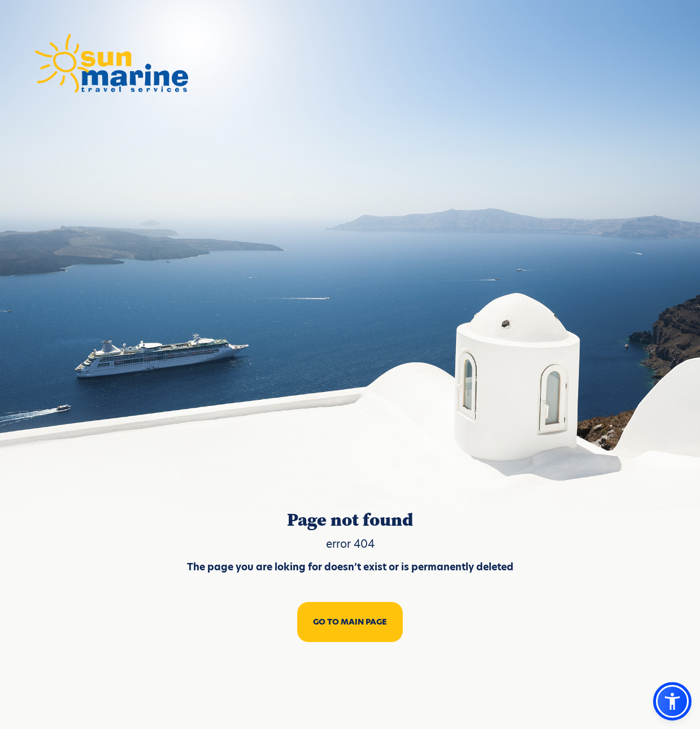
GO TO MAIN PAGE (350, 622)
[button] (672, 701)
